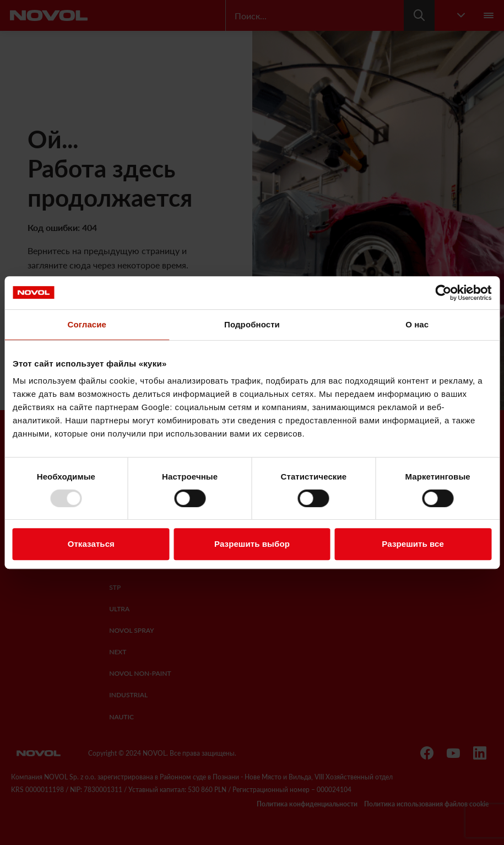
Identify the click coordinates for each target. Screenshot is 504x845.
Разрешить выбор (252, 544)
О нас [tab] (417, 324)
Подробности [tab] (252, 324)
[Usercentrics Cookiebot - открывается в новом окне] (443, 293)
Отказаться (91, 544)
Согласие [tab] (87, 324)
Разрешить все (413, 544)
